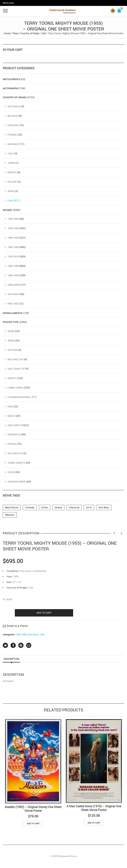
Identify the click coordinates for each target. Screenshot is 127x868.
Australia (14, 106)
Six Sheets (14, 453)
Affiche (12, 350)
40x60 (11, 340)
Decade (7, 210)
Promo (12, 444)
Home (7, 33)
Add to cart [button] (33, 823)
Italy (11, 153)
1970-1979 (13, 256)
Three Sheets (16, 463)
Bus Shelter (15, 359)
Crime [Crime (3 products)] (45, 507)
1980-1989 (13, 266)
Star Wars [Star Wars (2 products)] (104, 507)
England (13, 125)
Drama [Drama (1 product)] (58, 507)
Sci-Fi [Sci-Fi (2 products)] (89, 507)
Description (11, 659)
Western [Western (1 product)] (10, 515)
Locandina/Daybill (19, 397)
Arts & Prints (11, 79)
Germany (13, 144)
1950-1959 (21, 634)
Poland (12, 182)
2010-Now (13, 294)
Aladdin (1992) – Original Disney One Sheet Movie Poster (33, 808)
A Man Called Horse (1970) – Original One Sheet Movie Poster (94, 808)
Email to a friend (17, 626)
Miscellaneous (12, 313)
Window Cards (17, 482)
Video (11, 472)
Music (11, 416)
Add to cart (44, 613)
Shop (15, 33)
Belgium (13, 116)
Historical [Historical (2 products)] (74, 507)
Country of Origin (30, 33)
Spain (11, 191)
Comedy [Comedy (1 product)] (30, 507)
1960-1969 (13, 247)
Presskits (14, 434)
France (12, 135)
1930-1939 (13, 219)
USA (44, 33)
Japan (11, 163)
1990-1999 (13, 275)
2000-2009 (13, 285)
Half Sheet (15, 369)
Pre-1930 (13, 304)
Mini (10, 406)
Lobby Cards (15, 387)
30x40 (11, 331)
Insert (12, 378)
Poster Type (11, 322)
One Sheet (33, 634)
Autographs (11, 88)
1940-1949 (13, 228)
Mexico (12, 172)
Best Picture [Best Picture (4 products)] (12, 507)
